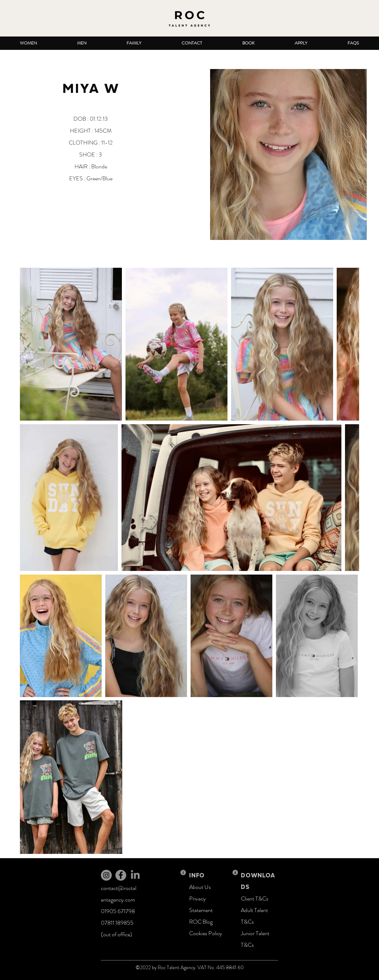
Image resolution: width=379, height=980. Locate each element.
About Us (200, 887)
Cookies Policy (206, 933)
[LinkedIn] (135, 875)
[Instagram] (106, 875)
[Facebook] (121, 875)
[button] (28, 43)
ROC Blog (201, 922)
